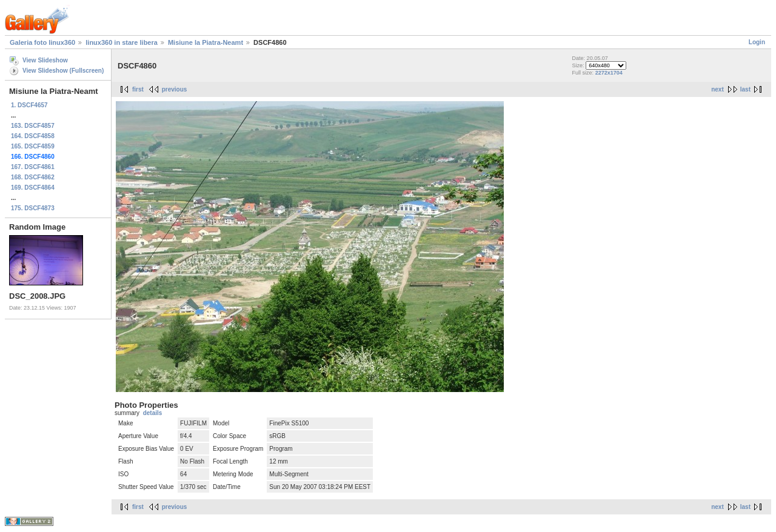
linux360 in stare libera (122, 42)
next (717, 89)
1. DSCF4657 (29, 105)
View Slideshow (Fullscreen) (63, 71)
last (745, 89)
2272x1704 (609, 73)
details (153, 413)
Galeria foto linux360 (42, 42)
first (138, 89)
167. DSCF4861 (33, 167)
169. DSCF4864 (33, 188)
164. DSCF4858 (33, 136)
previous (175, 89)
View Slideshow (45, 60)
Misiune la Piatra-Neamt (206, 42)
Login (757, 42)
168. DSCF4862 (33, 177)
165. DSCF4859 (33, 146)
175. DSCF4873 (33, 208)
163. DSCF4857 (33, 126)
